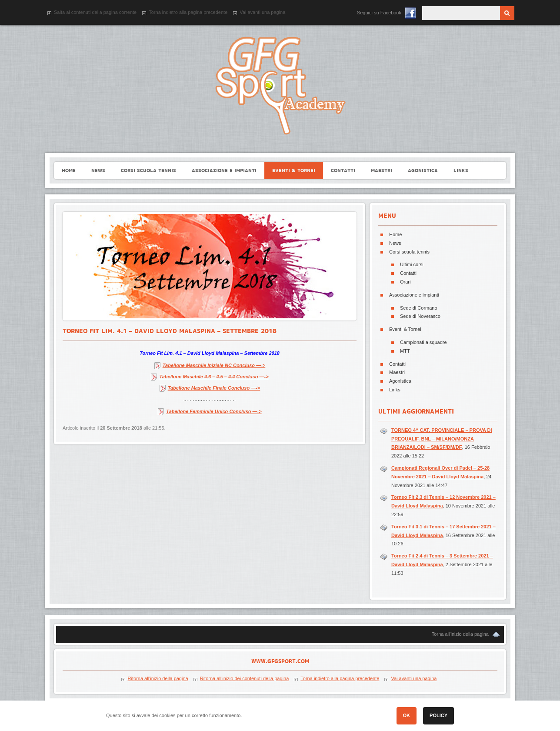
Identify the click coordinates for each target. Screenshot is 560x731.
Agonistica (400, 381)
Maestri (397, 372)
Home (395, 234)
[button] (491, 717)
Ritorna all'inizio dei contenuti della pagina (245, 678)
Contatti (408, 273)
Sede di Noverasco (420, 316)
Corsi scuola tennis (409, 252)
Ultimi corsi (412, 264)
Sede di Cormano (419, 308)
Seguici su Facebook (379, 13)
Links (395, 390)
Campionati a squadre (423, 342)
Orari (405, 282)
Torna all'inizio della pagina (460, 634)
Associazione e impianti (414, 295)
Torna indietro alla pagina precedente (188, 12)
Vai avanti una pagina (262, 12)
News (395, 243)
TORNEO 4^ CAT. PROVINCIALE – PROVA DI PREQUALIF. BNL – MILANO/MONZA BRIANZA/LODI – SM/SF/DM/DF (442, 439)
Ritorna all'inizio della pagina (158, 678)
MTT (405, 351)
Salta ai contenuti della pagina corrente (95, 12)
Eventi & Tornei (405, 329)
